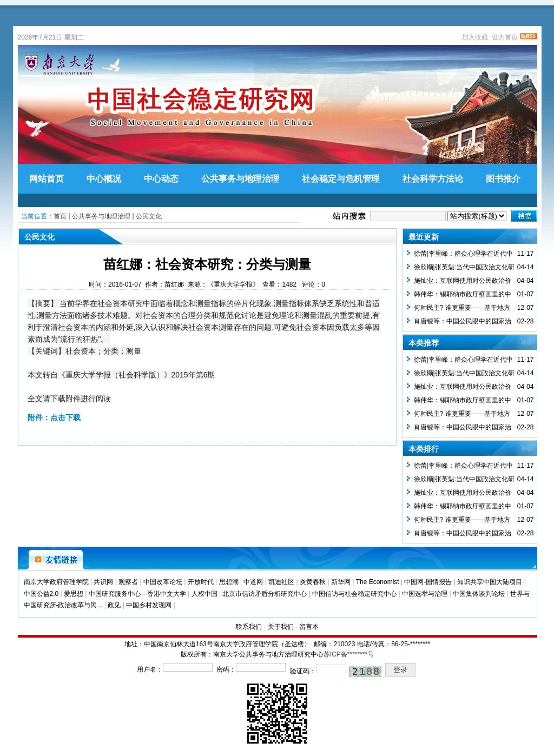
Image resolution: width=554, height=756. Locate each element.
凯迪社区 (281, 582)
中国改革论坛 (163, 582)
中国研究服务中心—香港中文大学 (137, 594)
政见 (114, 605)
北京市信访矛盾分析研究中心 (265, 594)
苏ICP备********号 (349, 654)
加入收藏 (475, 37)
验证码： (303, 671)
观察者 (128, 582)
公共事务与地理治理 (101, 216)
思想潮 (229, 582)
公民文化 (149, 216)
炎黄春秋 (313, 582)
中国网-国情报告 (428, 582)
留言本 (309, 627)
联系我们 (249, 627)
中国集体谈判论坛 (479, 594)
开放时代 (201, 582)
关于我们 (281, 627)
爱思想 (74, 594)
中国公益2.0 (41, 594)
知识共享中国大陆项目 (490, 582)
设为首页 (505, 37)
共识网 (103, 582)
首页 (60, 216)
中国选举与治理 (425, 594)
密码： (226, 669)
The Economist (378, 582)
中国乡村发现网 (149, 605)
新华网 (341, 582)
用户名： (150, 669)
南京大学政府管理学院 (56, 582)
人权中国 (205, 594)
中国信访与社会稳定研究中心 (354, 594)
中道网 (253, 582)
